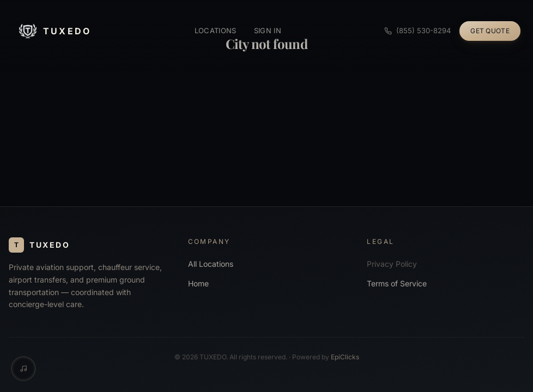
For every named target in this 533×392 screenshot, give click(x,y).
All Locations (211, 264)
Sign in (268, 30)
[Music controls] (23, 369)
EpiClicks (345, 357)
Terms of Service (397, 283)
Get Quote (490, 31)
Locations (216, 30)
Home (198, 283)
